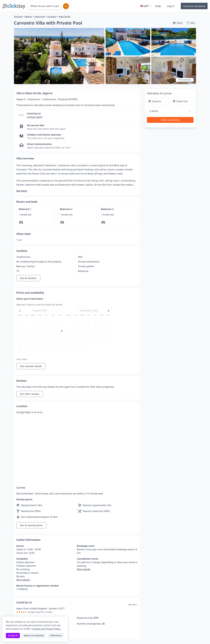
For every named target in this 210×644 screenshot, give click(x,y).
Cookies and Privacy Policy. (46, 629)
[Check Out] (182, 101)
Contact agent (35, 117)
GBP (146, 6)
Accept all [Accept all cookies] (13, 635)
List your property (194, 6)
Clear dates (22, 359)
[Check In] (158, 101)
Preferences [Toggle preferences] (56, 635)
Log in (171, 6)
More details (23, 580)
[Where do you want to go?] (44, 6)
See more (22, 191)
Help (158, 6)
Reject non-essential (34, 635)
